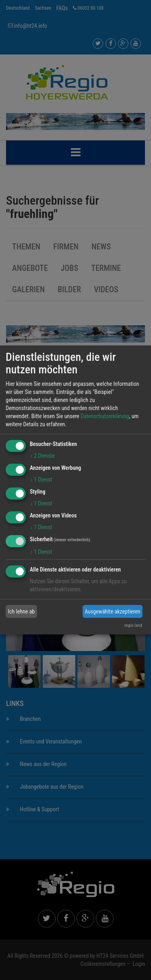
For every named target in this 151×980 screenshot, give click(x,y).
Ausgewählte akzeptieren (112, 611)
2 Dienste (42, 456)
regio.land (133, 625)
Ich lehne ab (22, 611)
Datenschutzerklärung (105, 416)
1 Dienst (41, 480)
